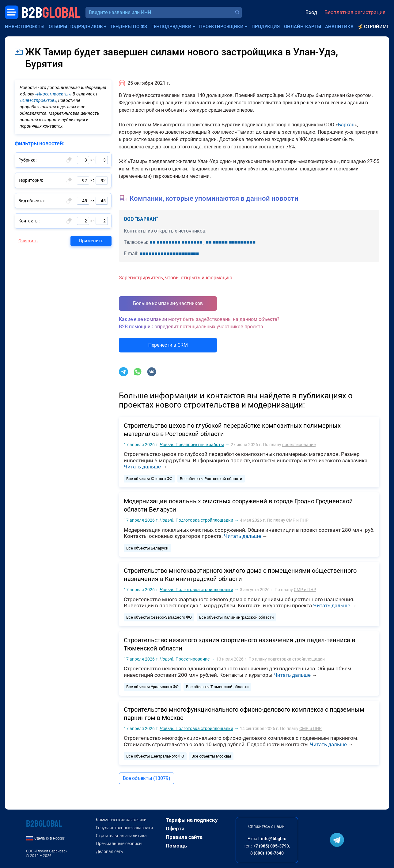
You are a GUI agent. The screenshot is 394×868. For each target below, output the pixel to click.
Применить (91, 241)
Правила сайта (184, 837)
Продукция (266, 27)
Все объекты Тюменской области (217, 687)
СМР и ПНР (297, 520)
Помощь (176, 846)
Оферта (175, 829)
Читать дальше (142, 467)
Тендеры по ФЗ (129, 27)
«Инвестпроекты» (53, 94)
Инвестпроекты (25, 27)
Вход (311, 12)
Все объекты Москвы (211, 756)
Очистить (28, 241)
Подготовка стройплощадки (196, 520)
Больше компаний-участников (168, 303)
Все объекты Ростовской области (211, 479)
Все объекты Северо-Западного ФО (159, 617)
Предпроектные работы (192, 445)
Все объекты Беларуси (147, 548)
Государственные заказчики (124, 828)
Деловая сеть (110, 851)
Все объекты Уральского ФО (152, 687)
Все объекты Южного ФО (149, 479)
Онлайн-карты (303, 27)
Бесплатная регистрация (355, 12)
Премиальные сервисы (119, 844)
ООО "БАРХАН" (141, 219)
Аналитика (339, 27)
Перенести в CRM (168, 345)
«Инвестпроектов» (38, 100)
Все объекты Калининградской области (237, 617)
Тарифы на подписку (192, 820)
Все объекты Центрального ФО (155, 756)
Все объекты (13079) (147, 778)
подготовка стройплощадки (296, 659)
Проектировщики (221, 27)
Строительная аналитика (121, 836)
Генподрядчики (171, 27)
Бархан (346, 125)
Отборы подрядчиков (76, 27)
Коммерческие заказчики (121, 820)
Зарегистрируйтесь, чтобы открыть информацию (176, 278)
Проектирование (185, 659)
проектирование (299, 445)
